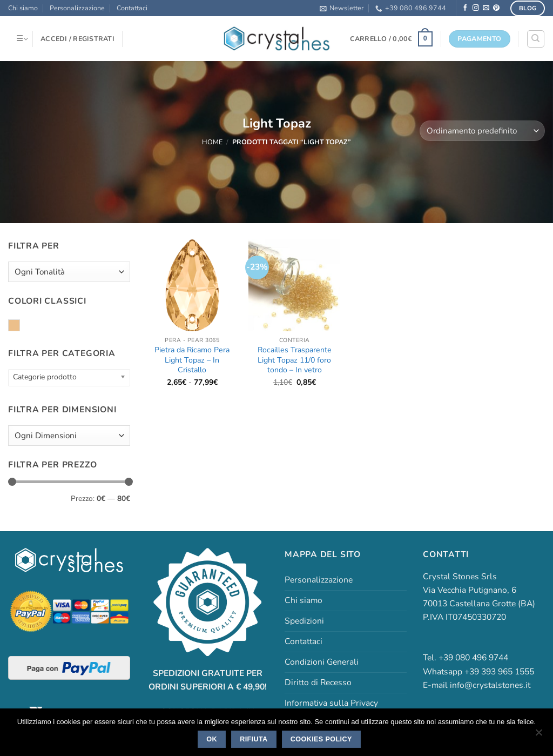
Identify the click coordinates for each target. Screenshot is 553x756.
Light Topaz (20, 326)
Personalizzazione (77, 8)
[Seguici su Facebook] (466, 8)
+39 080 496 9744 (411, 8)
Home (212, 142)
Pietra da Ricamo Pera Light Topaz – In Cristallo (192, 360)
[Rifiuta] (538, 735)
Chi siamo (23, 8)
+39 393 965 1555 (499, 672)
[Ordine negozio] (482, 131)
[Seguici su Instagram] (476, 8)
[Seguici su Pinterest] (496, 8)
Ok (212, 739)
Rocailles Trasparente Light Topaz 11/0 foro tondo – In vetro (295, 360)
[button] (342, 8)
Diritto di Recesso (318, 683)
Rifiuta (254, 739)
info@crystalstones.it (490, 685)
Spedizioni (304, 621)
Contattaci (132, 8)
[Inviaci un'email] (486, 8)
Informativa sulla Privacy (331, 703)
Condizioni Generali (322, 662)
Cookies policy (321, 739)
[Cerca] (535, 39)
